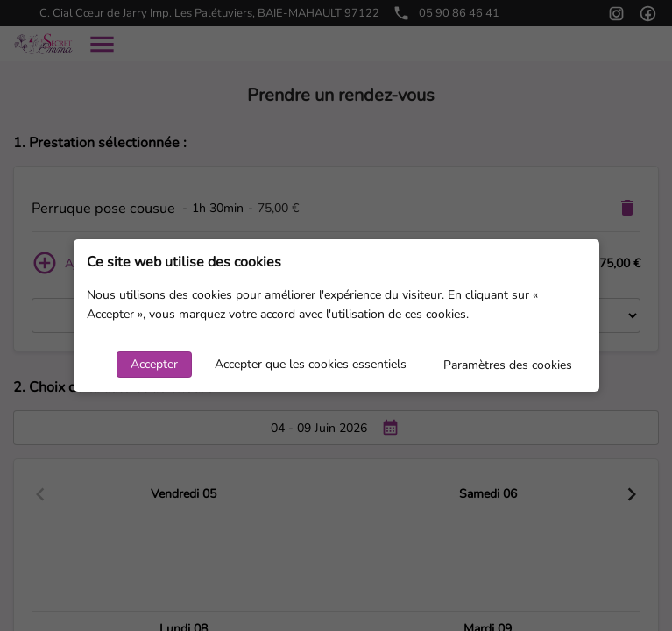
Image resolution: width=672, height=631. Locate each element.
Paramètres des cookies (508, 365)
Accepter (154, 364)
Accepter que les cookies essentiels (311, 364)
